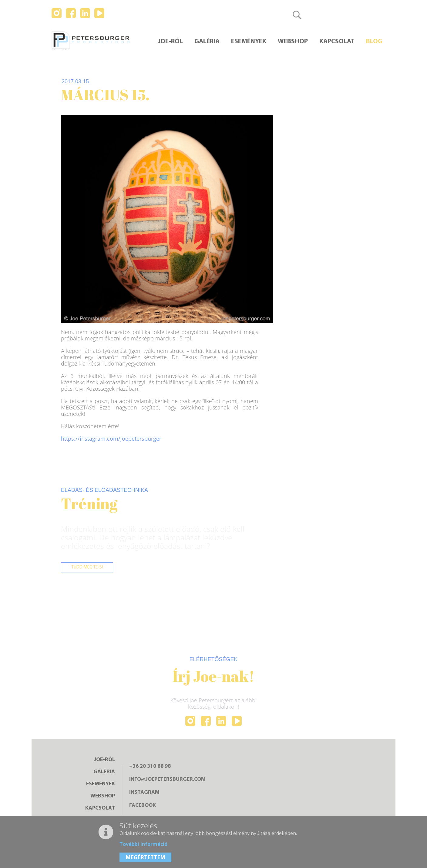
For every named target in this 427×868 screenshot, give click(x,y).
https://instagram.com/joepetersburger (111, 439)
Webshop (293, 42)
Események (249, 42)
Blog (374, 42)
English (346, 15)
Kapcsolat (337, 42)
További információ (143, 844)
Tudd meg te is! (88, 568)
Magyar (320, 15)
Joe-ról (170, 42)
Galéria (207, 42)
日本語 (372, 15)
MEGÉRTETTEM (145, 857)
